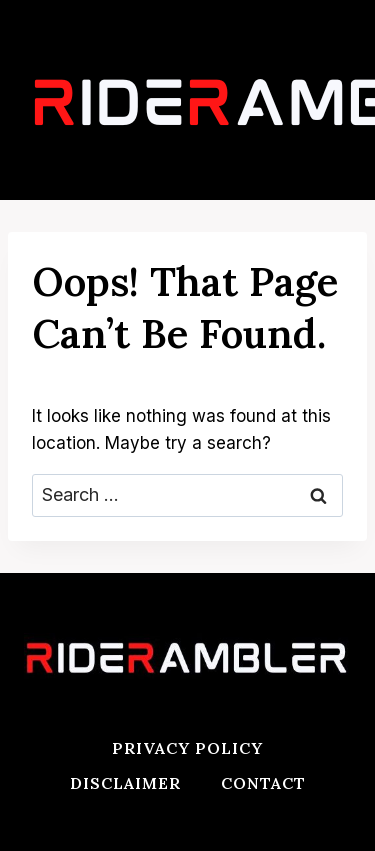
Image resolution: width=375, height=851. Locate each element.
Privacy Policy (187, 748)
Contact (263, 783)
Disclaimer (125, 783)
